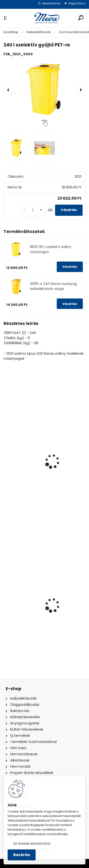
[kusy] (33, 210)
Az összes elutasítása (32, 844)
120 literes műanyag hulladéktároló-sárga (41, 619)
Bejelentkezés (52, 3)
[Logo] (45, 18)
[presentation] (8, 90)
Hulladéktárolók (39, 32)
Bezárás (22, 855)
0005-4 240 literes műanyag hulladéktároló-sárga (53, 286)
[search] (81, 18)
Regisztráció (77, 3)
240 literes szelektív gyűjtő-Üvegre (39, 475)
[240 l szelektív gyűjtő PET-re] (44, 90)
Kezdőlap (11, 32)
